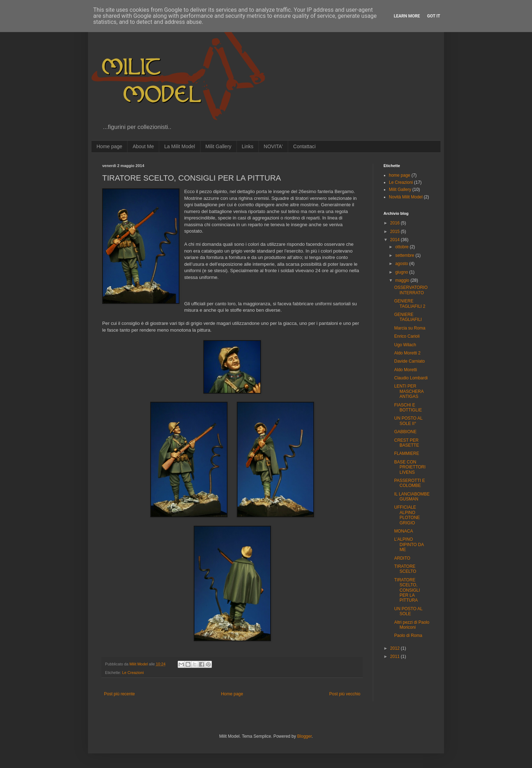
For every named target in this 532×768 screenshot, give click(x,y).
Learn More (407, 16)
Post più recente (119, 694)
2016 (396, 223)
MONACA (404, 531)
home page (400, 175)
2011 (396, 657)
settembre (405, 255)
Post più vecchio (345, 694)
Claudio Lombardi (411, 378)
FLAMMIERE (407, 453)
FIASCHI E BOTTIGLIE (408, 408)
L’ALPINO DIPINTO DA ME (409, 544)
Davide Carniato (410, 361)
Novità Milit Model (406, 197)
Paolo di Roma (408, 635)
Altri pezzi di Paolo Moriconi (412, 625)
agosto (402, 264)
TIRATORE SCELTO (405, 569)
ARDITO (402, 558)
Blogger (305, 736)
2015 (396, 232)
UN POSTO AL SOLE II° (408, 421)
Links (248, 146)
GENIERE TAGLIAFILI (408, 317)
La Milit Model (179, 146)
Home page (109, 146)
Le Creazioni (133, 673)
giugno (402, 272)
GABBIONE (405, 432)
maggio (403, 280)
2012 (396, 648)
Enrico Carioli (407, 336)
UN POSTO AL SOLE (408, 611)
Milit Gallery (218, 146)
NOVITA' (273, 146)
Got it (434, 16)
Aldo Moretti (406, 370)
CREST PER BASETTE (407, 443)
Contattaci (304, 146)
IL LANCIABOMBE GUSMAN (412, 497)
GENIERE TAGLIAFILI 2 (410, 303)
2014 (396, 240)
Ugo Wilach (405, 345)
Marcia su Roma (410, 328)
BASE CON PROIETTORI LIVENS (410, 467)
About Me (143, 146)
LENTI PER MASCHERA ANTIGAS (409, 391)
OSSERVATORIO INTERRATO (411, 290)
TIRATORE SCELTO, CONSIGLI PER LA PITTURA (407, 590)
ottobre (403, 247)
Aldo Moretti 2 (407, 353)
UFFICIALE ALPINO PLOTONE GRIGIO (407, 515)
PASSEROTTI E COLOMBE (410, 483)
